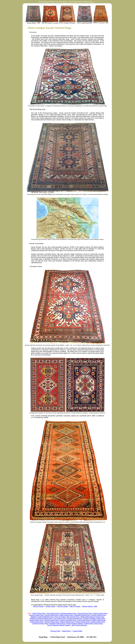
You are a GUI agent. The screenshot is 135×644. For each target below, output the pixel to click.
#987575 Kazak (75, 606)
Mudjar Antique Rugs (99, 620)
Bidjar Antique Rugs (67, 615)
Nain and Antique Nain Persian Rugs (67, 617)
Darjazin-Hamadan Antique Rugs (94, 618)
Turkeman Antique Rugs (40, 624)
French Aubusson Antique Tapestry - (67, 625)
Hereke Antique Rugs (36, 620)
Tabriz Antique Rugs (39, 613)
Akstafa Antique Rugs (52, 620)
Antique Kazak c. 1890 (90, 606)
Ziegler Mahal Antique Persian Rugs (92, 617)
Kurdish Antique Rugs (98, 622)
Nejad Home (66, 631)
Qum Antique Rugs (60, 618)
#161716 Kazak (62, 606)
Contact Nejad (77, 631)
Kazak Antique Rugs (37, 622)
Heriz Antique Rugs (53, 613)
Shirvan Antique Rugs (52, 622)
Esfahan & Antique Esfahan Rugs (41, 618)
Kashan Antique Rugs (100, 613)
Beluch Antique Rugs (67, 622)
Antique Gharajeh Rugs (68, 620)
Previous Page (55, 631)
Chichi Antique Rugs (84, 620)
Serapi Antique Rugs (52, 615)
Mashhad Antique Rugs (69, 613)
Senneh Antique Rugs (99, 615)
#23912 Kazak (50, 606)
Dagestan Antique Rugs (57, 624)
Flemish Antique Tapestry (75, 624)
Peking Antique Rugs (82, 622)
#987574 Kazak (38, 606)
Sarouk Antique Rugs (85, 613)
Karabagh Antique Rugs (82, 615)
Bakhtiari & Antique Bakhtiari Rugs (42, 617)
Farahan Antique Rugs (75, 618)
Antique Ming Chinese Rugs (94, 624)
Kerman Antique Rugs (36, 615)
